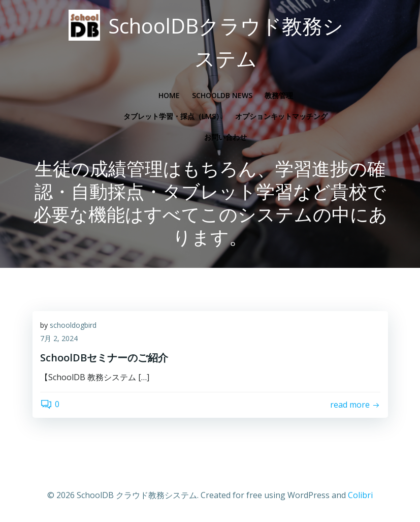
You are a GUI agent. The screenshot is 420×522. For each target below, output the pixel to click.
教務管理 (279, 95)
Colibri (360, 495)
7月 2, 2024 (59, 338)
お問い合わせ (225, 137)
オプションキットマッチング (281, 116)
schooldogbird (73, 325)
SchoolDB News (222, 95)
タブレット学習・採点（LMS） (173, 116)
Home (169, 95)
